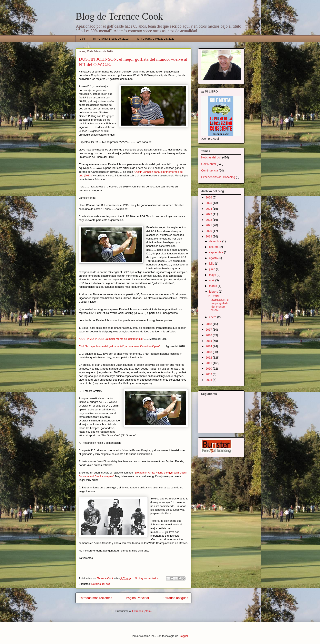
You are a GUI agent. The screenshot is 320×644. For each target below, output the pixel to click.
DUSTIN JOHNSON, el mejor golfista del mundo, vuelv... (219, 303)
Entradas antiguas (175, 598)
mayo (213, 275)
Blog (82, 39)
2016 (209, 335)
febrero (214, 292)
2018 (209, 324)
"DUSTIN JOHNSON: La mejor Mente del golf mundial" (111, 339)
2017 (209, 330)
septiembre (216, 252)
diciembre (216, 241)
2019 (209, 236)
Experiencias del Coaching (218, 177)
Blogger (183, 636)
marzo (213, 286)
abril (212, 280)
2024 (209, 209)
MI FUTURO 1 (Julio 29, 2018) (111, 39)
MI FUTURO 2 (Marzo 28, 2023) (156, 39)
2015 (209, 341)
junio (212, 269)
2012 (209, 358)
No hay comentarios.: (148, 578)
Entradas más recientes (96, 598)
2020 (209, 231)
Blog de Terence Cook (119, 16)
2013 (209, 352)
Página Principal (137, 598)
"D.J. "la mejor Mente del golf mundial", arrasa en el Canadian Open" (119, 346)
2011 (209, 363)
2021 (209, 225)
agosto (214, 258)
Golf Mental (209, 164)
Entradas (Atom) (142, 611)
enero (213, 317)
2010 (209, 369)
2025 (209, 203)
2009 (209, 374)
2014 (209, 346)
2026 (209, 197)
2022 (209, 220)
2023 (209, 214)
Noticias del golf (101, 584)
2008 (209, 380)
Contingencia (210, 170)
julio (212, 264)
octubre (214, 247)
